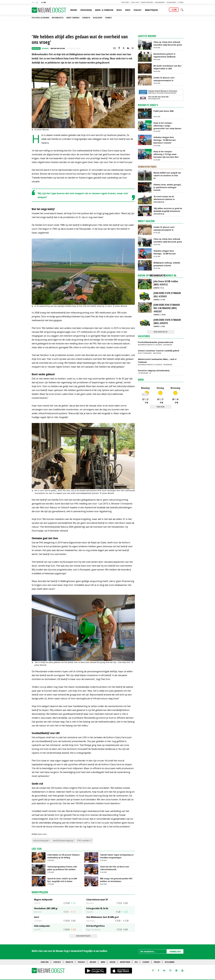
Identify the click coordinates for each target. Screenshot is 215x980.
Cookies (146, 962)
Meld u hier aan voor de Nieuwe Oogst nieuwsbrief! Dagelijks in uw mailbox (70, 951)
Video (128, 10)
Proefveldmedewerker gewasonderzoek (156, 342)
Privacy (157, 962)
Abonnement (160, 2)
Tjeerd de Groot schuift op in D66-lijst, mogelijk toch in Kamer (62, 880)
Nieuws (74, 10)
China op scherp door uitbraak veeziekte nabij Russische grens (168, 43)
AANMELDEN (175, 952)
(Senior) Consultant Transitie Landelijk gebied (158, 351)
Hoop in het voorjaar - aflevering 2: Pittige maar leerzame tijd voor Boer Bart (166, 154)
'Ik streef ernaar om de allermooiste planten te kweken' (164, 198)
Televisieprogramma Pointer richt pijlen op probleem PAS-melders (62, 868)
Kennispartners (147, 2)
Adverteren (125, 962)
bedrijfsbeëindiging (63, 840)
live (174, 10)
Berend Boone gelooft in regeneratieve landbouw (164, 55)
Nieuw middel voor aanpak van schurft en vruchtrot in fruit (167, 174)
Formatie (86, 18)
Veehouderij (86, 10)
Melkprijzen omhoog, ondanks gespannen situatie (167, 264)
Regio (119, 10)
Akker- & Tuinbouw (104, 10)
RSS (136, 962)
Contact (57, 962)
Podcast (138, 10)
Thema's (108, 18)
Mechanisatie (58, 18)
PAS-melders (84, 840)
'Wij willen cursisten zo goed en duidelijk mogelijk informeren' (168, 210)
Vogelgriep (98, 18)
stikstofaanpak (41, 840)
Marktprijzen (151, 10)
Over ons (45, 962)
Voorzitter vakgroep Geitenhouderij (154, 370)
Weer (141, 380)
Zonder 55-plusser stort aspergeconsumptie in (164, 79)
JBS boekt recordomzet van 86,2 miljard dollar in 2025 (167, 67)
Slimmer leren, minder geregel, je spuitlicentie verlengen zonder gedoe (167, 186)
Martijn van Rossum (58, 48)
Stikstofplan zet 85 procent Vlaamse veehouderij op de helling (63, 856)
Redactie (69, 962)
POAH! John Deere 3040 (163, 111)
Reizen (113, 962)
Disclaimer (170, 962)
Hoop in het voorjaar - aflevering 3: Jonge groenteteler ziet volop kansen (167, 126)
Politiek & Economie (40, 18)
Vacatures (125, 2)
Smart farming (73, 18)
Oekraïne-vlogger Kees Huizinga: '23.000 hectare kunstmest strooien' (165, 140)
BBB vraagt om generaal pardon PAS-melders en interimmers (116, 880)
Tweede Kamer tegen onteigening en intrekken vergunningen (117, 856)
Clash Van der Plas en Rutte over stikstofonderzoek (115, 868)
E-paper (181, 2)
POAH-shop (135, 2)
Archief (93, 962)
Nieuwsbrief (172, 2)
